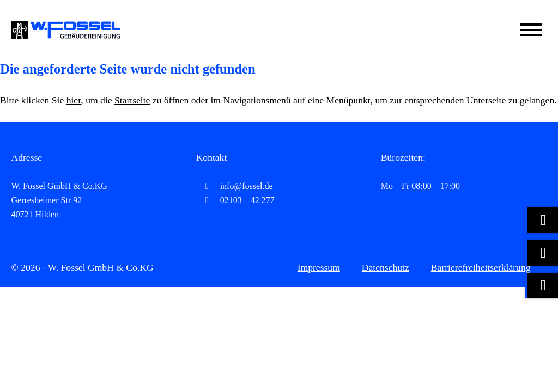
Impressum (319, 267)
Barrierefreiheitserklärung (481, 267)
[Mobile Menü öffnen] (531, 30)
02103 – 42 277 (235, 200)
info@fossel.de (235, 186)
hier (74, 100)
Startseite (132, 100)
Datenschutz (386, 267)
